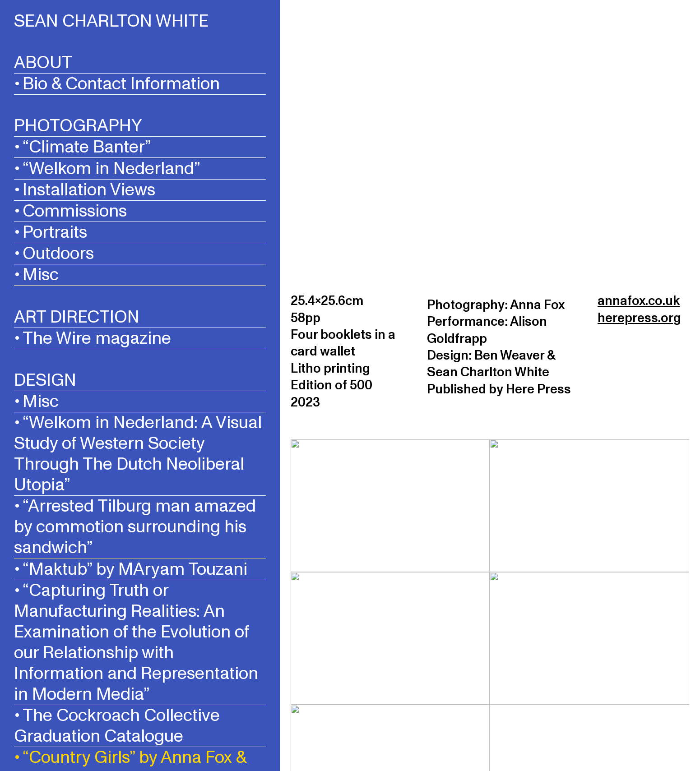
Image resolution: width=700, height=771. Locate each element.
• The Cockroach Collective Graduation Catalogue (117, 726)
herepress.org (639, 318)
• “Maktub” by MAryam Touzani (131, 569)
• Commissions (70, 211)
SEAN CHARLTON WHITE (111, 21)
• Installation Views (85, 190)
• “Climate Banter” (82, 147)
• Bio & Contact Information (117, 84)
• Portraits (51, 232)
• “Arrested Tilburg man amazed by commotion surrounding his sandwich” (135, 527)
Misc (41, 401)
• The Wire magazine (93, 338)
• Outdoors (54, 253)
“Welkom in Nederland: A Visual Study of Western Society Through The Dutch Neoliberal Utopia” (138, 454)
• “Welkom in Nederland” (107, 169)
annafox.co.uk (639, 301)
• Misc (36, 275)
